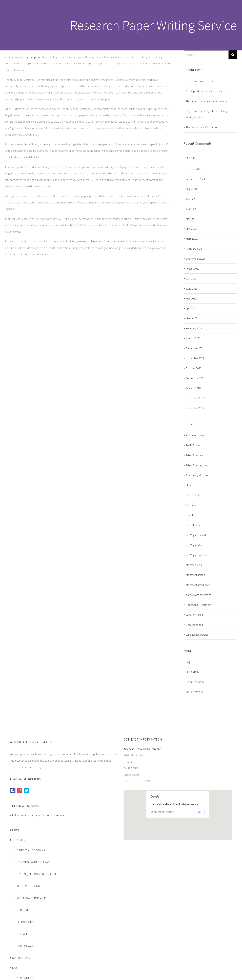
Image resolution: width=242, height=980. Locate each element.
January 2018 (193, 388)
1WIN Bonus (193, 445)
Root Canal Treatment (198, 605)
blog (188, 485)
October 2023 (194, 169)
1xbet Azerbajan (195, 455)
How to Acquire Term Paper (201, 81)
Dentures (191, 505)
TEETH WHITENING (28, 886)
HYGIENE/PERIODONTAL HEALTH (36, 874)
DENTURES (23, 910)
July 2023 (191, 199)
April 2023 (191, 229)
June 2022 (191, 289)
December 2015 (195, 408)
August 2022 (193, 269)
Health (190, 515)
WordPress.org (194, 692)
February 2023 (194, 249)
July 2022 (191, 278)
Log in (189, 662)
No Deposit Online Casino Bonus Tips (207, 91)
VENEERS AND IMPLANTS (32, 898)
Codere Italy (193, 495)
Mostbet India (194, 565)
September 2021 (195, 378)
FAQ (14, 968)
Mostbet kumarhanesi (198, 585)
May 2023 (191, 219)
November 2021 (195, 358)
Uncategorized (194, 625)
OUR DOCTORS (21, 958)
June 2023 (191, 209)
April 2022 (191, 308)
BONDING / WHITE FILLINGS (34, 862)
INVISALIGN (24, 934)
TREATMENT (19, 840)
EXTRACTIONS (25, 922)
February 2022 (194, 328)
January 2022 (193, 338)
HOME (16, 830)
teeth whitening (195, 615)
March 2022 (192, 318)
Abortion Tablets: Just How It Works (206, 101)
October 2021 (194, 368)
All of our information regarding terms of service (37, 815)
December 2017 (195, 398)
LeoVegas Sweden (196, 555)
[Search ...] (206, 55)
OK (199, 812)
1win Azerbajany (195, 435)
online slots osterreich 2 (199, 595)
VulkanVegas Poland (197, 635)
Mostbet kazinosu (196, 575)
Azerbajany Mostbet (197, 475)
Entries (192, 672)
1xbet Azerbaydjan (196, 465)
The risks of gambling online (201, 127)
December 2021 (195, 348)
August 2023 (193, 189)
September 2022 (195, 259)
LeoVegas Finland (196, 535)
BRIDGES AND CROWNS (31, 850)
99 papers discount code (105, 241)
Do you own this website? (163, 812)
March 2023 (192, 239)
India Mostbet (194, 525)
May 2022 (191, 298)
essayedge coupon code (31, 57)
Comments (195, 682)
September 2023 (195, 179)
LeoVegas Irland (195, 545)
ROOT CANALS (25, 946)
